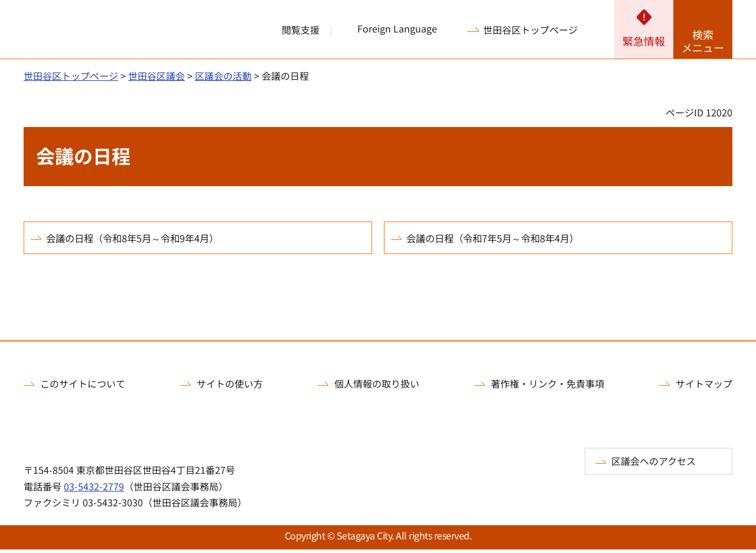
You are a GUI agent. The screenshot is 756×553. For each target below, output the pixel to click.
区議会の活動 (223, 76)
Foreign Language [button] (397, 29)
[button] (294, 30)
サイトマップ (704, 387)
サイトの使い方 (230, 387)
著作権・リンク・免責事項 (548, 387)
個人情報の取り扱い (377, 387)
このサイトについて (83, 387)
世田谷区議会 (157, 76)
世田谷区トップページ (530, 30)
